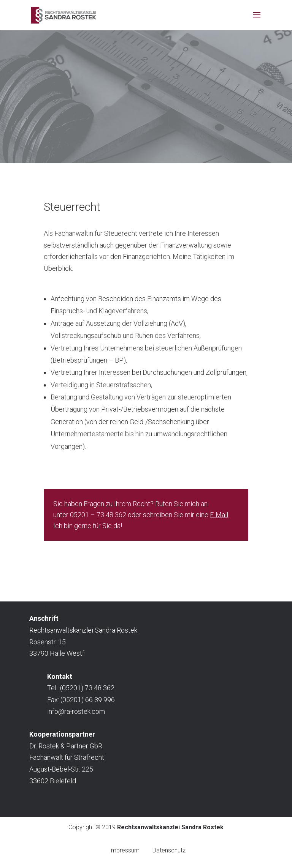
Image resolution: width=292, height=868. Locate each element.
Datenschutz (169, 850)
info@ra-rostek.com (76, 711)
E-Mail (219, 515)
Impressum (124, 850)
